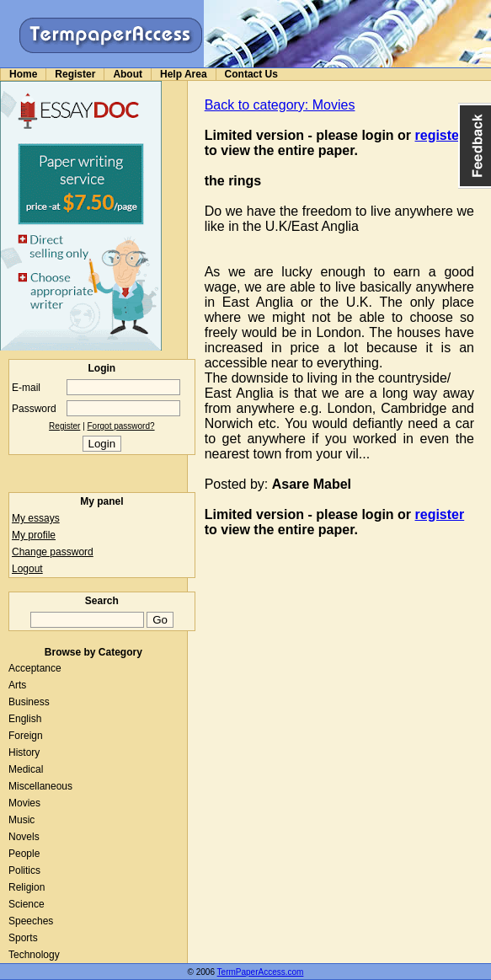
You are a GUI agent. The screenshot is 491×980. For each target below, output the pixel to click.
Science (27, 904)
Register (75, 74)
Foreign (26, 736)
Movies (24, 803)
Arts (17, 685)
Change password (53, 552)
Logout (27, 569)
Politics (24, 870)
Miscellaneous (40, 786)
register (440, 135)
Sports (23, 938)
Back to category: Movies (280, 105)
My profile (34, 535)
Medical (26, 769)
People (24, 854)
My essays (36, 518)
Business (29, 702)
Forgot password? (121, 426)
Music (21, 820)
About (128, 74)
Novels (24, 837)
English (25, 719)
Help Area (184, 74)
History (24, 752)
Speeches (31, 921)
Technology (34, 955)
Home (23, 74)
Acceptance (35, 668)
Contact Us (251, 74)
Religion (27, 887)
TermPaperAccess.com (261, 972)
